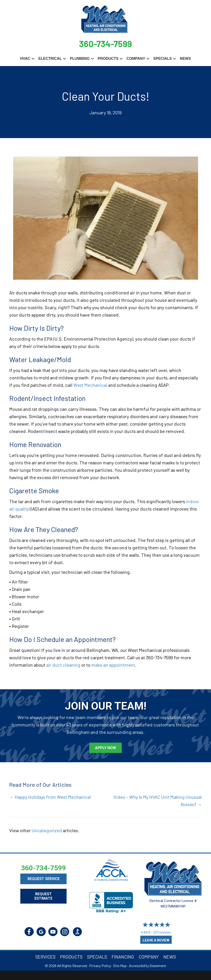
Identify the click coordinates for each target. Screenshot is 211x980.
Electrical (50, 59)
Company (136, 59)
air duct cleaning (63, 665)
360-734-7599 (105, 44)
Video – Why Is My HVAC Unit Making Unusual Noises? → (158, 801)
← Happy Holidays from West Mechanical (50, 797)
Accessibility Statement (148, 966)
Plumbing (80, 59)
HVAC (25, 59)
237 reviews (162, 932)
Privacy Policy (100, 966)
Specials (162, 59)
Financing (123, 957)
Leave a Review (156, 940)
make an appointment (113, 665)
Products (108, 59)
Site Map (120, 966)
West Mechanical (90, 385)
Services (45, 957)
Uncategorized (47, 830)
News (185, 59)
